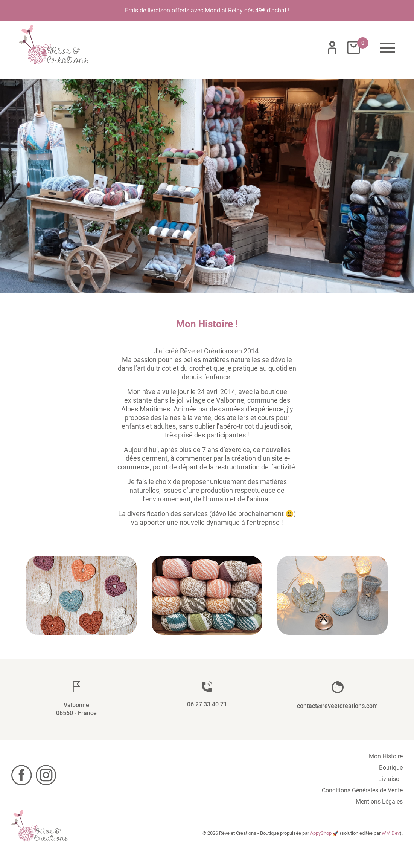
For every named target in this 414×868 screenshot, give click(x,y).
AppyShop (321, 833)
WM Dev (391, 833)
